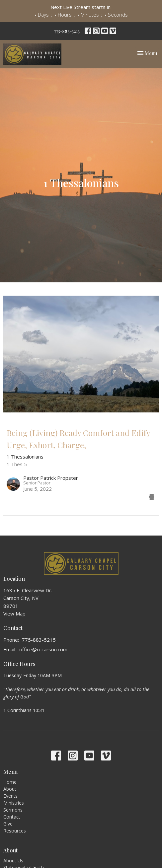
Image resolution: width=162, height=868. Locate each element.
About (10, 789)
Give (8, 824)
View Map (14, 614)
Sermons (13, 810)
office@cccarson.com (43, 649)
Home (10, 782)
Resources (15, 831)
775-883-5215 (67, 31)
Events (10, 796)
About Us (13, 861)
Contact (12, 817)
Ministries (14, 803)
